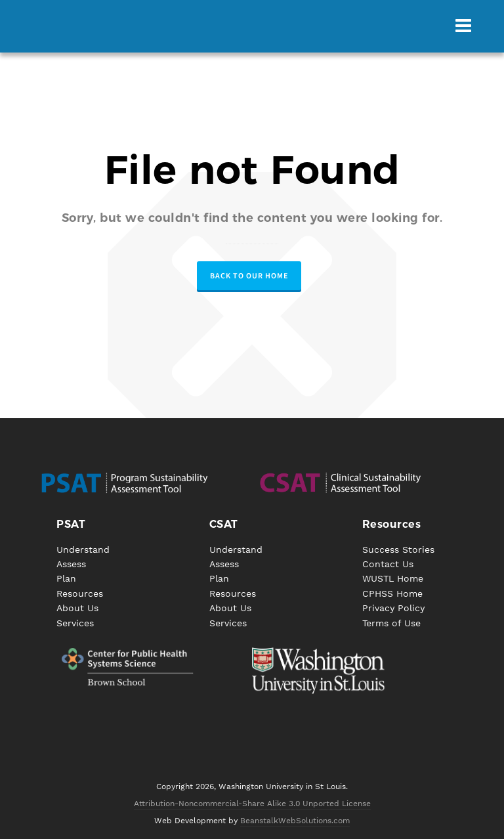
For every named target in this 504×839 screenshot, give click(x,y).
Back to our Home (249, 276)
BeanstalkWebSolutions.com (295, 821)
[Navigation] (463, 26)
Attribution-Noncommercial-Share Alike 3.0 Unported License (252, 804)
